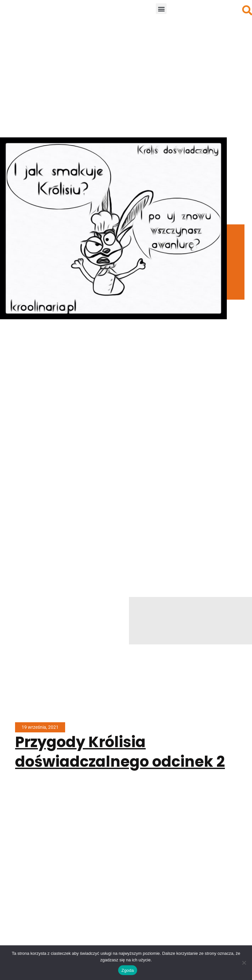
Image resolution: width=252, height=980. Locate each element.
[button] (161, 9)
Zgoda (128, 970)
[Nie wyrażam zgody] (244, 963)
